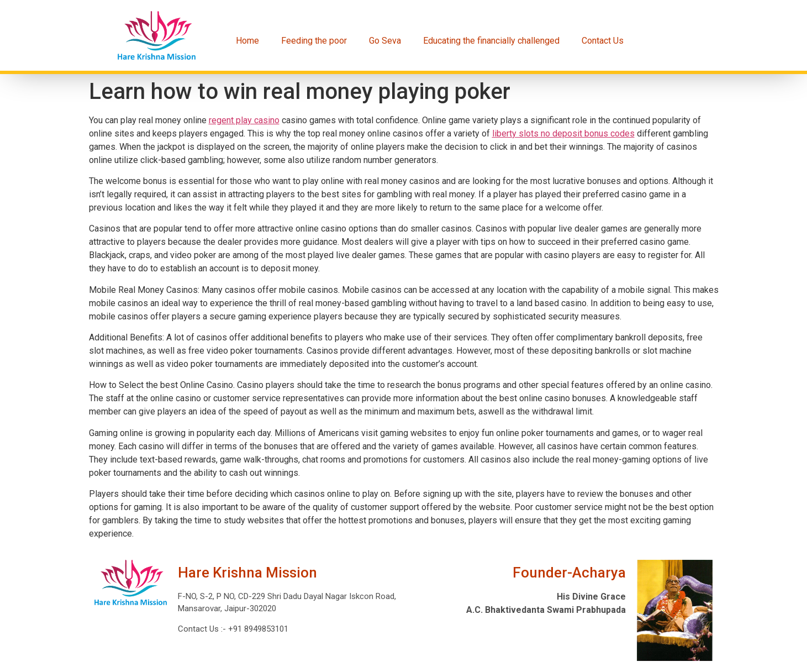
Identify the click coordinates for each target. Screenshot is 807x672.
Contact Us (603, 41)
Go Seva (385, 41)
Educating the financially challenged (491, 41)
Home (247, 41)
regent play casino (244, 120)
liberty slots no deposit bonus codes (563, 133)
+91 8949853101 (257, 629)
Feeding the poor (314, 41)
